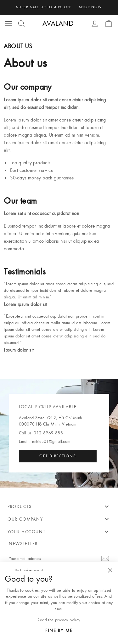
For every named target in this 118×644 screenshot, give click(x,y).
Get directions (58, 456)
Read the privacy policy (59, 620)
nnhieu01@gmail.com (51, 441)
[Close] (110, 570)
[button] (8, 24)
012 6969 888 (48, 433)
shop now (90, 7)
